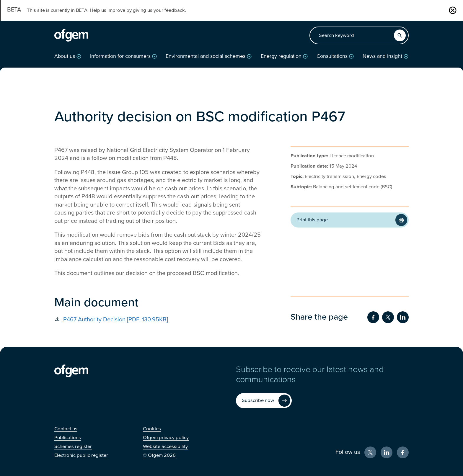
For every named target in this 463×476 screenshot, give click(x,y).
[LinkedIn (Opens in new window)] (387, 452)
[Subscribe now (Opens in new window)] (264, 401)
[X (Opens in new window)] (370, 452)
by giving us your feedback (156, 10)
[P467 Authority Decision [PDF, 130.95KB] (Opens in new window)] (158, 320)
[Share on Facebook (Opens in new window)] (373, 317)
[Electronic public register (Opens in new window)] (81, 455)
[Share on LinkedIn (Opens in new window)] (403, 317)
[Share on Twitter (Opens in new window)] (388, 317)
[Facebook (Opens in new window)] (403, 452)
